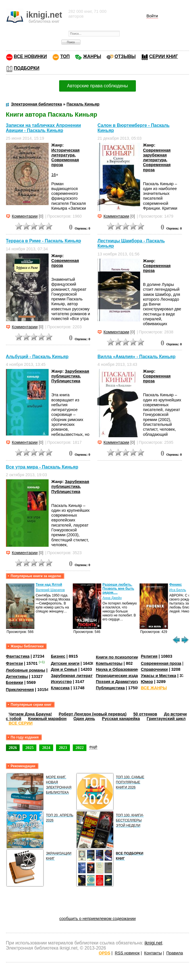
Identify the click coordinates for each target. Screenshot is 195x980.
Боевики (15, 682)
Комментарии (25, 216)
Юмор (147, 682)
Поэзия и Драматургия (119, 682)
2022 (80, 748)
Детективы (17, 676)
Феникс (176, 585)
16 (54, 175)
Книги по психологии (117, 657)
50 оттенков (145, 714)
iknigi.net (153, 943)
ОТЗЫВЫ (125, 56)
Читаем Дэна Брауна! (30, 714)
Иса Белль (178, 590)
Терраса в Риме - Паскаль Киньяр (44, 241)
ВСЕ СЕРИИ (21, 723)
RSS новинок (127, 953)
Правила (175, 953)
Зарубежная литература (75, 676)
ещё (93, 747)
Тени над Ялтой (49, 585)
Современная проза (161, 663)
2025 (29, 748)
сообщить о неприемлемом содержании (98, 919)
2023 (63, 748)
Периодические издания (121, 676)
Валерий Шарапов (50, 590)
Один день (84, 719)
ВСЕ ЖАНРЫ (154, 688)
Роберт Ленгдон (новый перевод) (93, 714)
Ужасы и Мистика (158, 676)
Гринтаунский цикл (166, 719)
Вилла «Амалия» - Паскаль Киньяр (136, 357)
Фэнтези (14, 663)
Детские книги (65, 663)
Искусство (61, 682)
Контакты (153, 953)
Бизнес (58, 656)
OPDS (104, 953)
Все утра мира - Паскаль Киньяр (42, 467)
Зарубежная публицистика (70, 374)
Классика (60, 688)
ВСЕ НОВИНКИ (30, 56)
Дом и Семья (64, 669)
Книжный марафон (47, 719)
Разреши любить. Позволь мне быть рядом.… (118, 589)
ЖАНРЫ (92, 56)
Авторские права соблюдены (97, 86)
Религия (149, 656)
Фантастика (18, 656)
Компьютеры (109, 663)
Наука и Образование (118, 669)
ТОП (65, 56)
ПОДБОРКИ (27, 68)
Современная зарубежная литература (157, 155)
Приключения (20, 690)
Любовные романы (26, 670)
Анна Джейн (112, 598)
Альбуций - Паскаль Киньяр (37, 357)
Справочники (154, 669)
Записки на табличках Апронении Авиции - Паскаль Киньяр (43, 128)
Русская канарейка (121, 719)
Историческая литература (66, 153)
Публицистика (66, 381)
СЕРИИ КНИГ (164, 56)
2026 (13, 748)
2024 (46, 748)
